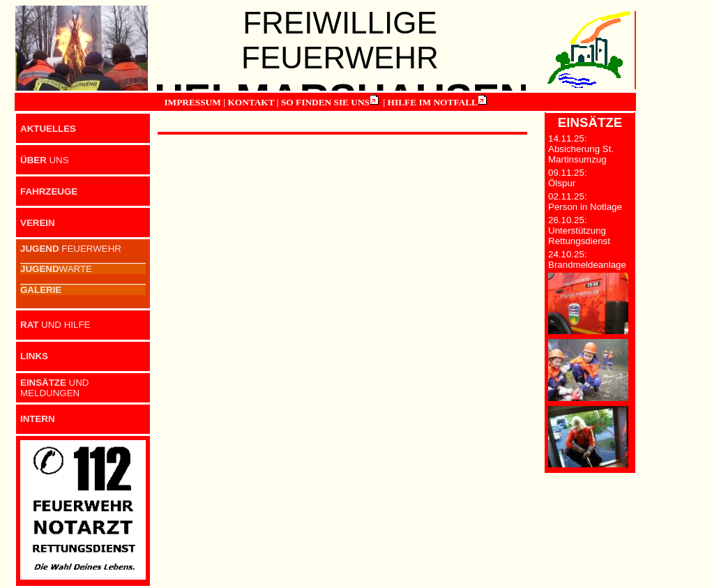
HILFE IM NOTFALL (433, 102)
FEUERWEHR (71, 249)
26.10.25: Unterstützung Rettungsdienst (579, 231)
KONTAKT (251, 102)
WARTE (56, 269)
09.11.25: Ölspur (568, 178)
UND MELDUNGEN (55, 388)
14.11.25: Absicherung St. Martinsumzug (581, 149)
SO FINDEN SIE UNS (325, 102)
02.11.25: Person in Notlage (585, 202)
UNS (45, 160)
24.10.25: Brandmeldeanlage (587, 259)
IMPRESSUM (192, 102)
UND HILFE (55, 325)
